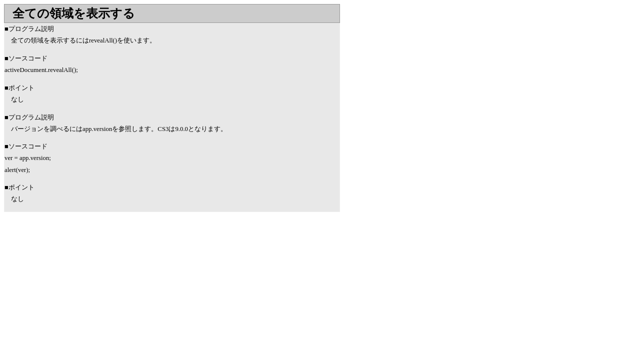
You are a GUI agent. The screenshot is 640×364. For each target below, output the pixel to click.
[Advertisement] (88, 292)
